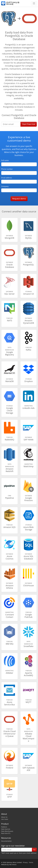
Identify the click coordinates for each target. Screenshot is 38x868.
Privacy (25, 862)
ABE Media (13, 865)
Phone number (7, 169)
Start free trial (29, 124)
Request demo (19, 199)
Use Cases (5, 819)
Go (34, 850)
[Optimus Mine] (10, 3)
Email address (7, 178)
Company (5, 186)
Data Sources (6, 829)
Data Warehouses (7, 831)
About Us (4, 817)
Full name (5, 160)
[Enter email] (11, 124)
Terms (31, 862)
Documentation (6, 841)
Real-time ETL (6, 833)
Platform (4, 827)
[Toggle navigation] (34, 3)
